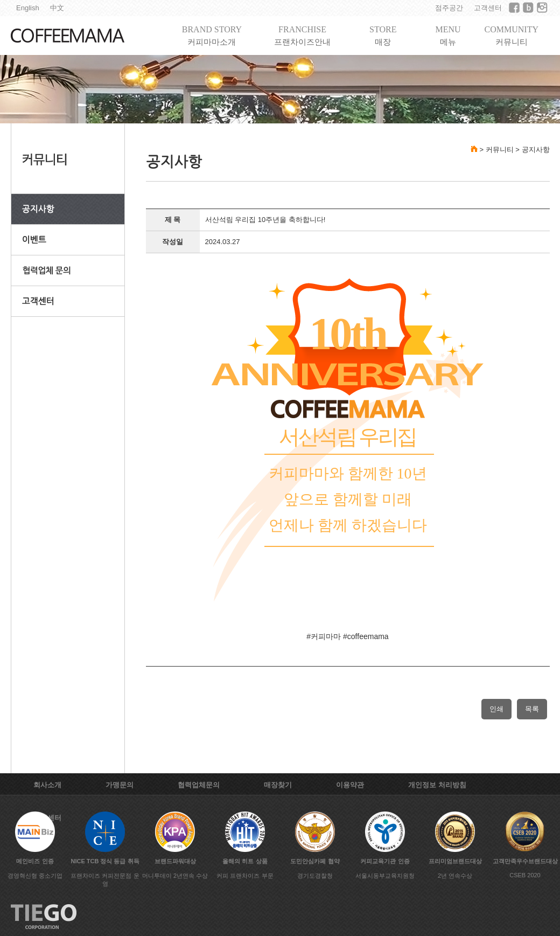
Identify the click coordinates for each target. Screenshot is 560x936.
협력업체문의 (199, 785)
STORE (383, 36)
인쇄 (496, 709)
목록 (532, 709)
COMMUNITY (512, 36)
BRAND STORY (212, 36)
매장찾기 (278, 785)
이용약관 (350, 785)
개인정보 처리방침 (437, 785)
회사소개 (47, 785)
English (28, 8)
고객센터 (488, 8)
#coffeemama (366, 636)
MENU (448, 36)
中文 (57, 8)
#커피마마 (324, 636)
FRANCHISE (302, 36)
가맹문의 (120, 785)
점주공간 (449, 8)
